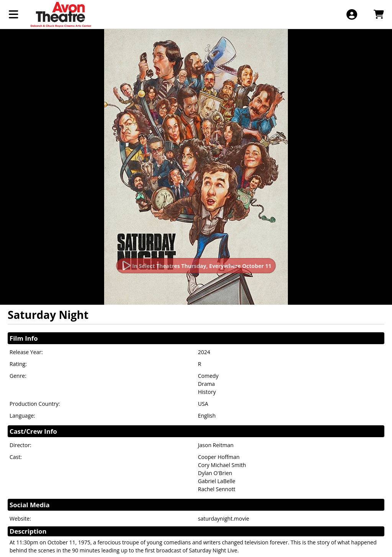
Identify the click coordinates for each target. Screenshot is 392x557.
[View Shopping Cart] (378, 14)
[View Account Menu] (352, 14)
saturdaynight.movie (224, 519)
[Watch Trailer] (196, 266)
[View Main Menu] (14, 14)
